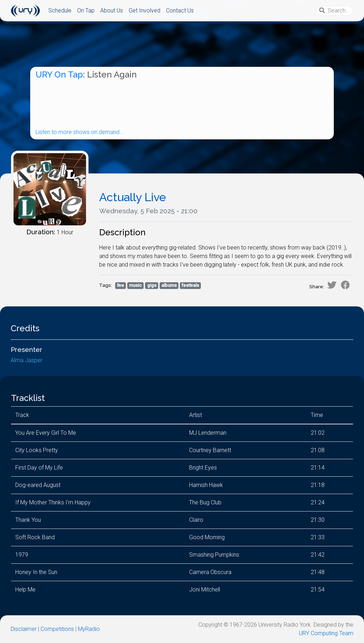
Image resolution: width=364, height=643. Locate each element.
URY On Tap (59, 74)
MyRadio (89, 629)
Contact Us (180, 10)
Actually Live (133, 197)
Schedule (60, 10)
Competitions (57, 629)
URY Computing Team (326, 633)
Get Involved (144, 10)
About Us (112, 10)
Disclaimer (24, 629)
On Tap (86, 10)
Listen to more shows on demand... (80, 132)
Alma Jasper (26, 360)
